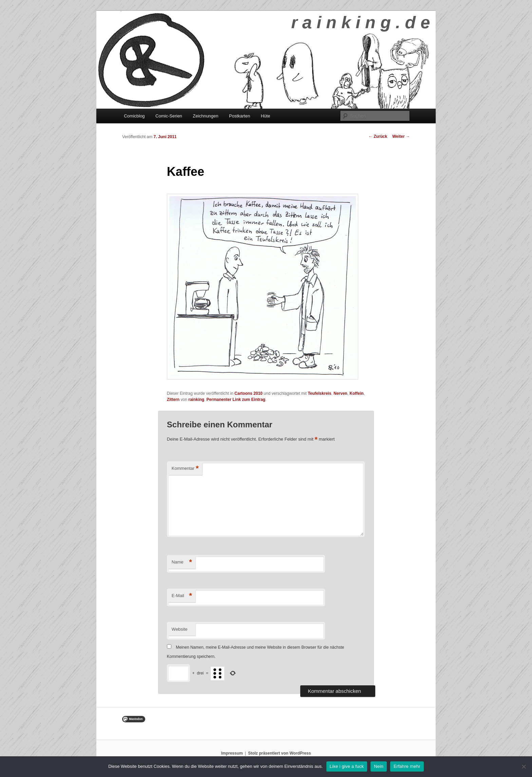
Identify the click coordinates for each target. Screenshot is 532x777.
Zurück (378, 136)
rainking (196, 400)
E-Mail (182, 596)
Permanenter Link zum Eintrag (236, 400)
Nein (379, 766)
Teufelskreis (319, 393)
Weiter (401, 136)
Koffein (356, 393)
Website (180, 629)
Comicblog (134, 116)
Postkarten (240, 116)
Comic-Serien (169, 116)
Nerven (340, 393)
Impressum (232, 753)
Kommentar (185, 469)
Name (182, 562)
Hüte (265, 116)
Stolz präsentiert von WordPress (279, 753)
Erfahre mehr (407, 766)
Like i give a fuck (347, 766)
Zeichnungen (205, 116)
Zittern (173, 400)
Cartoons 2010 (249, 393)
